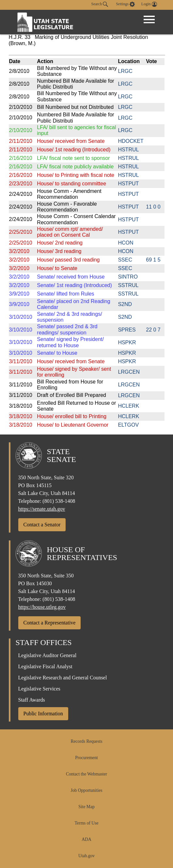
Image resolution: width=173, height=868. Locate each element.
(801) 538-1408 (59, 501)
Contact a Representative (50, 623)
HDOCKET (131, 141)
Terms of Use (86, 823)
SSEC (125, 260)
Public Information (43, 714)
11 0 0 (153, 207)
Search (100, 4)
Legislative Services (39, 689)
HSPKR (127, 342)
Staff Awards (32, 700)
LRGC (125, 71)
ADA (86, 839)
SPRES (127, 330)
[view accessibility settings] (125, 4)
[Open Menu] (149, 20)
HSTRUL (128, 150)
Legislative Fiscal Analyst (45, 666)
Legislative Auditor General (47, 655)
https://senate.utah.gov (42, 509)
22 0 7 (153, 330)
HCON (126, 243)
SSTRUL (128, 285)
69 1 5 (153, 260)
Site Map (86, 807)
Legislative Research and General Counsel (63, 678)
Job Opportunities (86, 790)
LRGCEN (129, 372)
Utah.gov (86, 856)
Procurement (86, 758)
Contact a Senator (42, 525)
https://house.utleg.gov (42, 607)
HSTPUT (128, 184)
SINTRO (128, 277)
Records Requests (86, 741)
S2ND (125, 304)
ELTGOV (128, 425)
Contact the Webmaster (86, 774)
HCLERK (128, 406)
